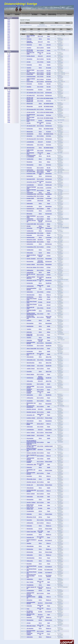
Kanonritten (29, 476)
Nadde (49, 272)
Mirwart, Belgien (30, 374)
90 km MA (40, 409)
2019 (9, 31)
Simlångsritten (30, 145)
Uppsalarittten (30, 346)
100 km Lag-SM (40, 606)
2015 (9, 38)
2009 (9, 47)
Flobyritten (29, 39)
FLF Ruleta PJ (49, 540)
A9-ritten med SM (31, 112)
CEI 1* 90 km (40, 101)
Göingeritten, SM (30, 415)
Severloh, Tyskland (31, 502)
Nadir (49, 406)
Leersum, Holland (31, 264)
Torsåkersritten (30, 159)
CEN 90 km (40, 450)
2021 (9, 28)
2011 (9, 44)
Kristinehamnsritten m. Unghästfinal (31, 156)
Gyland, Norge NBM (31, 532)
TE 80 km (40, 84)
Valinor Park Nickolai (49, 317)
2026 (9, 20)
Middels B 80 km (40, 286)
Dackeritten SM (30, 537)
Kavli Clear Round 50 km (40, 261)
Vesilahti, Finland (31, 366)
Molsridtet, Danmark (31, 409)
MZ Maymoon (49, 82)
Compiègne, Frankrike (29, 462)
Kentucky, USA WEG (31, 453)
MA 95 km (40, 603)
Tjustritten (29, 329)
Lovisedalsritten (30, 142)
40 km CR (40, 42)
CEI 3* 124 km (40, 593)
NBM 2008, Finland (31, 626)
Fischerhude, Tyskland (30, 634)
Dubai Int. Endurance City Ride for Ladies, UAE (31, 450)
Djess (49, 36)
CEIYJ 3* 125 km (40, 626)
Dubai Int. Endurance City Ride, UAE (31, 446)
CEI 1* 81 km (40, 118)
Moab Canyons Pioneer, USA (30, 505)
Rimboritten (29, 168)
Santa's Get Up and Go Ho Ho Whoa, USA (31, 576)
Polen (28, 609)
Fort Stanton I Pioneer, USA (30, 612)
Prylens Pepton (49, 418)
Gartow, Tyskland (31, 432)
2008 (9, 49)
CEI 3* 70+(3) (40, 259)
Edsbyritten (29, 332)
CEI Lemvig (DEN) (31, 171)
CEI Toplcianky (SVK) (32, 93)
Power (49, 193)
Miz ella (49, 156)
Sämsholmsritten (30, 148)
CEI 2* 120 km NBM (40, 173)
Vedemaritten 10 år (31, 360)
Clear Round (40, 201)
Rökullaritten (29, 162)
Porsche (49, 233)
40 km (40, 311)
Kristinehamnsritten (31, 76)
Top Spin (49, 53)
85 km (40, 476)
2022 (9, 26)
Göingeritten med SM (31, 182)
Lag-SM (40, 106)
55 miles (40, 302)
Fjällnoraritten (30, 253)
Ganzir (49, 384)
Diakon (49, 585)
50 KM (40, 253)
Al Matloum (49, 311)
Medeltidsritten (30, 297)
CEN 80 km (40, 240)
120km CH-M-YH (40, 392)
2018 (9, 33)
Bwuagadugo (49, 173)
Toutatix (49, 48)
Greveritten (29, 371)
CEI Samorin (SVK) (31, 126)
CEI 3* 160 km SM (40, 123)
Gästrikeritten (30, 206)
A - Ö (9, 53)
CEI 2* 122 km (40, 502)
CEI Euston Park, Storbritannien (31, 406)
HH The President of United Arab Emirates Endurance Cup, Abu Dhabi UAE (31, 442)
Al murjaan (49, 68)
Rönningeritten (30, 90)
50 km (40, 45)
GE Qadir (49, 90)
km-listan (35, 14)
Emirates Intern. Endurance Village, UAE (31, 317)
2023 (9, 25)
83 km (40, 289)
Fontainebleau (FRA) (31, 194)
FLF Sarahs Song (49, 570)
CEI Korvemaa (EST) (31, 109)
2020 (9, 30)
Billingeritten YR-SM (31, 517)
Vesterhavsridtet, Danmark (30, 387)
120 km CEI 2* (40, 418)
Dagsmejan (29, 45)
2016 (9, 36)
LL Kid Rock (49, 188)
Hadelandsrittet (30, 286)
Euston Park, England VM (30, 335)
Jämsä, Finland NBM (31, 348)
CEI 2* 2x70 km (40, 153)
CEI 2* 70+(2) (40, 93)
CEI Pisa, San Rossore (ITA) (30, 98)
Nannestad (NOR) (31, 179)
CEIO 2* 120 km (40, 53)
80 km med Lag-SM (40, 221)
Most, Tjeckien (30, 582)
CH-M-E (40, 120)
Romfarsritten (30, 129)
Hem (9, 14)
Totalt (9, 55)
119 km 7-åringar (40, 597)
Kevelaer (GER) (30, 198)
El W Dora (49, 101)
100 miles (40, 540)
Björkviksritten (30, 549)
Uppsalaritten (30, 401)
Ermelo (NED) (30, 74)
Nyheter (17, 14)
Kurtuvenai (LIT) (30, 209)
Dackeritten (29, 384)
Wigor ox (49, 295)
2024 (9, 23)
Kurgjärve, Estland (31, 418)
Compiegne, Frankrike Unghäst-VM (31, 597)
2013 (9, 41)
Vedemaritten (30, 203)
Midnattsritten (30, 529)
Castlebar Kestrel (49, 446)
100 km (40, 470)
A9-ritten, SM (30, 485)
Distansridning (52, 14)
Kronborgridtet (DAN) (31, 233)
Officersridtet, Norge (31, 479)
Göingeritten (29, 59)
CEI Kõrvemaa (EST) (31, 139)
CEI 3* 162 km (40, 491)
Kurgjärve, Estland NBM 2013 (31, 278)
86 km (40, 543)
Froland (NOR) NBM (31, 224)
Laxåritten (29, 320)
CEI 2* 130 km (40, 390)
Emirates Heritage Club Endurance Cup (31, 314)
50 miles (40, 299)
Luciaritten (29, 201)
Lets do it (49, 45)
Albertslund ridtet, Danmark (31, 615)
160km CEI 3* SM (40, 415)
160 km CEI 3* (40, 424)
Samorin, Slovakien (31, 259)
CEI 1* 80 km (40, 62)
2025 (9, 22)
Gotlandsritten (30, 193)
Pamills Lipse (49, 185)
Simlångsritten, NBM (31, 464)
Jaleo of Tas (49, 357)
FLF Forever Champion (49, 576)
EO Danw (49, 450)
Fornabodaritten (30, 511)
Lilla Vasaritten (30, 628)
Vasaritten (29, 48)
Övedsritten (29, 65)
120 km (40, 511)
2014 (9, 39)
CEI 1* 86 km (40, 459)
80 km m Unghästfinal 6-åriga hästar (40, 378)
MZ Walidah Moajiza (49, 98)
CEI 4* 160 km (40, 335)
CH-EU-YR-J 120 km (40, 588)
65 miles (40, 570)
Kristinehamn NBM (31, 173)
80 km (40, 39)
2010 (9, 46)
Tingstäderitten (30, 585)
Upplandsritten (30, 272)
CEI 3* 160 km (40, 82)
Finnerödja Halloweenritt (30, 42)
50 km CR (40, 381)
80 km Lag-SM (40, 275)
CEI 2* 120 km (40, 48)
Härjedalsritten (30, 134)
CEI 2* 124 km (40, 387)
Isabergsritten (30, 395)
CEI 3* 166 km (40, 482)
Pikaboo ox (49, 526)
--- (26, 14)
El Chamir (49, 79)
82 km (40, 479)
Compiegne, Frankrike (29, 390)
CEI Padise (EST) (31, 73)
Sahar (49, 505)
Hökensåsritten (30, 357)
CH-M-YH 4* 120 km (40, 256)
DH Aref (49, 299)
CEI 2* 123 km (40, 412)
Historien (70, 14)
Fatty (49, 314)
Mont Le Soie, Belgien (30, 424)
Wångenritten (30, 103)
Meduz (49, 153)
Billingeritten (29, 214)
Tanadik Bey (49, 278)
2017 (9, 34)
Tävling (43, 14)
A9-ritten (29, 62)
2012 (9, 42)
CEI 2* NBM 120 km (40, 532)
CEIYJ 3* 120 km (40, 582)
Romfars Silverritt (31, 56)
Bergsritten (29, 564)
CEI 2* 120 (40, 36)
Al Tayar (49, 247)
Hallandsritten (30, 579)
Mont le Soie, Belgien (31, 267)
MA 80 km (40, 615)
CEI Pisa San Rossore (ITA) (30, 50)
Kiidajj (49, 196)
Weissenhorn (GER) (31, 240)
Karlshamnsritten (30, 237)
